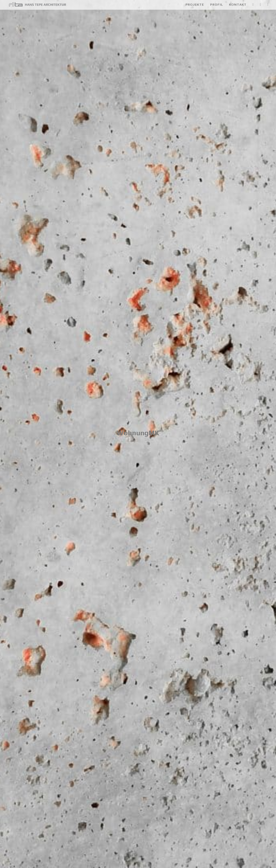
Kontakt (238, 5)
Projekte (195, 5)
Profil (217, 5)
